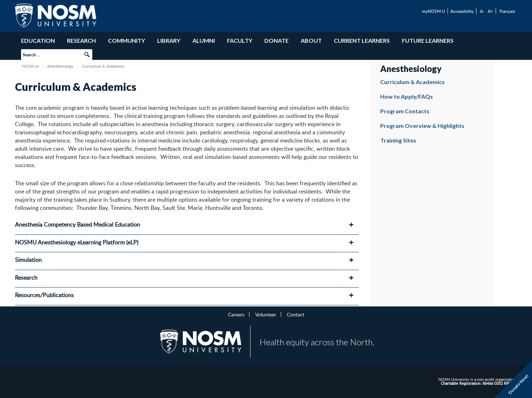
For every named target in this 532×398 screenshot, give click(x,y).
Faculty (240, 40)
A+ (490, 11)
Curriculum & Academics (412, 82)
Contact (296, 314)
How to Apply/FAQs (407, 96)
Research (81, 40)
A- (482, 11)
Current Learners (362, 40)
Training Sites (398, 140)
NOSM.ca (30, 66)
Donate (277, 40)
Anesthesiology (60, 66)
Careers (236, 314)
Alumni (204, 40)
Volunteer (266, 314)
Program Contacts (405, 111)
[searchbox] (57, 55)
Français (507, 11)
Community (126, 40)
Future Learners (428, 40)
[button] (87, 55)
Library (169, 40)
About (311, 40)
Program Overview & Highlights (422, 126)
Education (38, 40)
